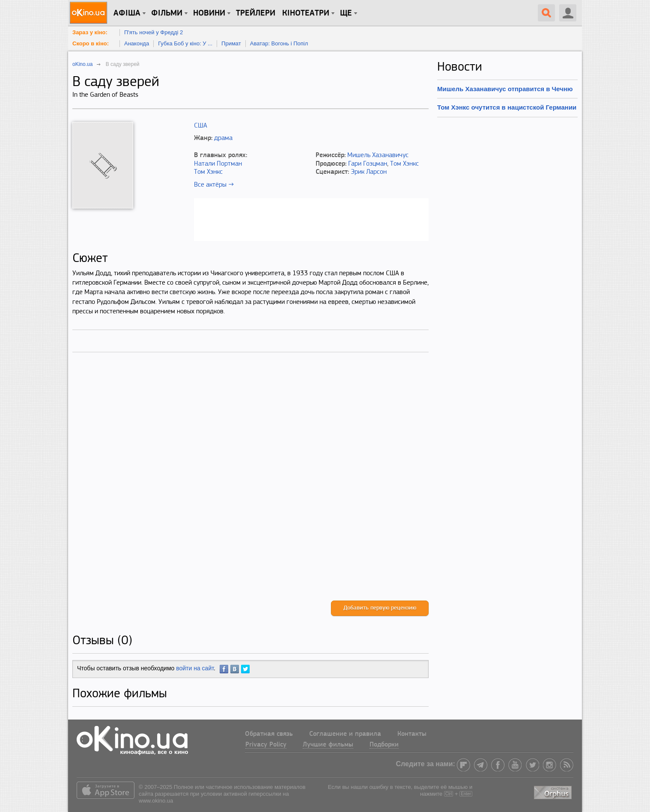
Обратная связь (269, 734)
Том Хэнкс (208, 172)
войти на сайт (195, 668)
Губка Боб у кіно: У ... (185, 43)
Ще (346, 13)
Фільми (167, 13)
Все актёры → (214, 185)
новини (209, 13)
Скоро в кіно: (91, 43)
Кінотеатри (306, 13)
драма (223, 138)
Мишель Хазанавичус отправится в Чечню (505, 89)
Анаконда (137, 43)
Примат (231, 43)
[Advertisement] (250, 485)
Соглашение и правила (345, 734)
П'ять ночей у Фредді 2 (154, 32)
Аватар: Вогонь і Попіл (279, 43)
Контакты (412, 734)
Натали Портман (218, 164)
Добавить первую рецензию (380, 608)
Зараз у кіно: (90, 32)
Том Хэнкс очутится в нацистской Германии (507, 107)
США (201, 126)
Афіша (127, 13)
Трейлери (256, 13)
